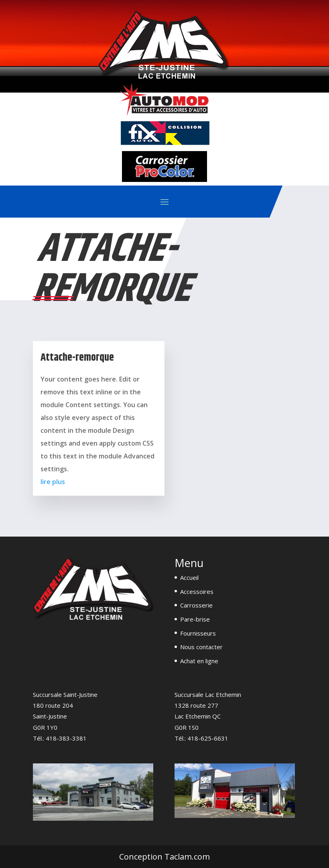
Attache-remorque (77, 358)
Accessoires (197, 591)
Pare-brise (195, 619)
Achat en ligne (199, 661)
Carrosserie (196, 605)
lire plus (53, 482)
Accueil (189, 577)
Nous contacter (201, 647)
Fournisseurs (198, 633)
